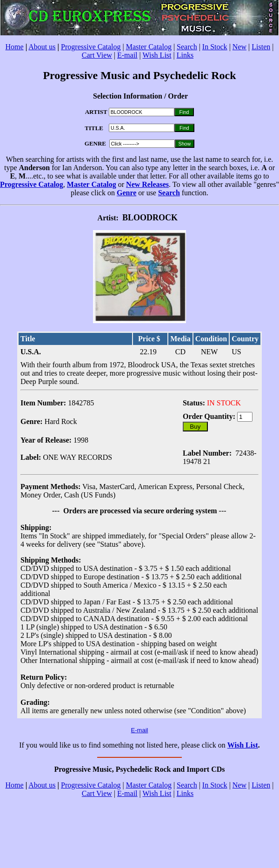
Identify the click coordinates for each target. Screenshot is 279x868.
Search (187, 47)
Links (185, 55)
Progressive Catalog (91, 47)
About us (42, 47)
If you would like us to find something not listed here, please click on (123, 745)
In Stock (215, 47)
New (239, 47)
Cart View (97, 55)
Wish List (157, 55)
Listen (261, 47)
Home (15, 47)
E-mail (127, 55)
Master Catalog (149, 47)
